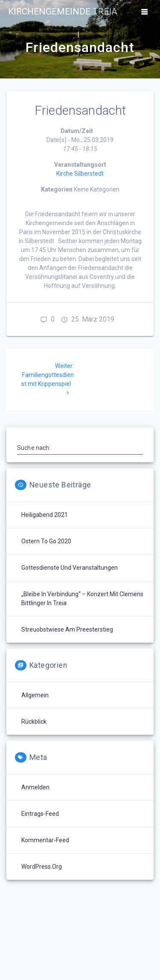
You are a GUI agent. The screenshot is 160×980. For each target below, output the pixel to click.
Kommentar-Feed (45, 840)
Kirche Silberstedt (80, 174)
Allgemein (35, 695)
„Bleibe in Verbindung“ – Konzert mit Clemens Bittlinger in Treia (82, 599)
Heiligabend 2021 (45, 515)
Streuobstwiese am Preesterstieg (67, 629)
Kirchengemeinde (63, 12)
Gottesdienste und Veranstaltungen (70, 568)
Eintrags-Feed (40, 814)
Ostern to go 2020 (46, 541)
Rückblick (34, 722)
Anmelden (35, 787)
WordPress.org (42, 867)
